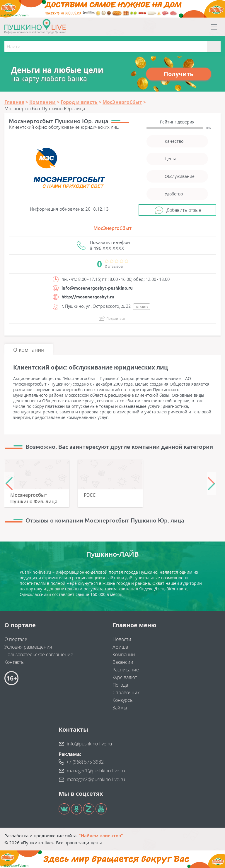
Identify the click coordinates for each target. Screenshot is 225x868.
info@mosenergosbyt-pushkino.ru (97, 288)
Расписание (126, 670)
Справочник (126, 692)
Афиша (120, 647)
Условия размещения (28, 647)
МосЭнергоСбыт (112, 228)
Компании (124, 654)
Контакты (15, 662)
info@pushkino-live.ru (89, 744)
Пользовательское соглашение (39, 654)
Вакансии (123, 662)
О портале (16, 639)
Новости (122, 639)
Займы (120, 708)
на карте (142, 306)
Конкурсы (123, 700)
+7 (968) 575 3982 (85, 762)
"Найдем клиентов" (101, 836)
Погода (120, 685)
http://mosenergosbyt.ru (88, 297)
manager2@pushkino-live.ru (96, 779)
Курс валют (125, 677)
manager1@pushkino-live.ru (96, 771)
